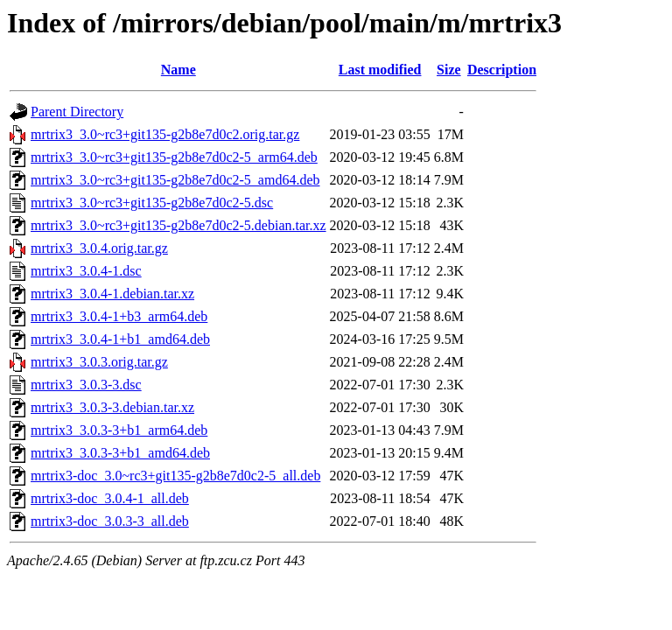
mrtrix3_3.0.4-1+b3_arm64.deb (119, 316)
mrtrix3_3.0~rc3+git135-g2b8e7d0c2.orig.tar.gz (165, 134)
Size (449, 70)
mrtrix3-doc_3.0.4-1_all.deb (110, 498)
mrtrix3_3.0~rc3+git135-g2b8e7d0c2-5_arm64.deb (174, 157)
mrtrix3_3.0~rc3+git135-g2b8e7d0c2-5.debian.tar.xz (178, 225)
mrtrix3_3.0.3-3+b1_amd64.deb (120, 453)
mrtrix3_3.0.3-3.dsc (86, 385)
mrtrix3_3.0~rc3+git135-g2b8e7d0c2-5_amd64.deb (175, 180)
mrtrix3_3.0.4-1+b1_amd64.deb (120, 339)
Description (502, 70)
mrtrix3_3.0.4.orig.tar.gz (99, 248)
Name (178, 70)
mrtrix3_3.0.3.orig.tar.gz (99, 362)
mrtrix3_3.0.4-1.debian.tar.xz (112, 294)
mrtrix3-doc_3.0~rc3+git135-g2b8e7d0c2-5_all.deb (175, 476)
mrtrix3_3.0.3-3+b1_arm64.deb (119, 430)
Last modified (380, 70)
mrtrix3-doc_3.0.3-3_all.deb (110, 521)
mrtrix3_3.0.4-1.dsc (86, 271)
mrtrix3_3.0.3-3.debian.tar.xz (112, 407)
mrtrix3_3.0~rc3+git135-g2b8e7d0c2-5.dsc (152, 203)
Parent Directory (77, 112)
